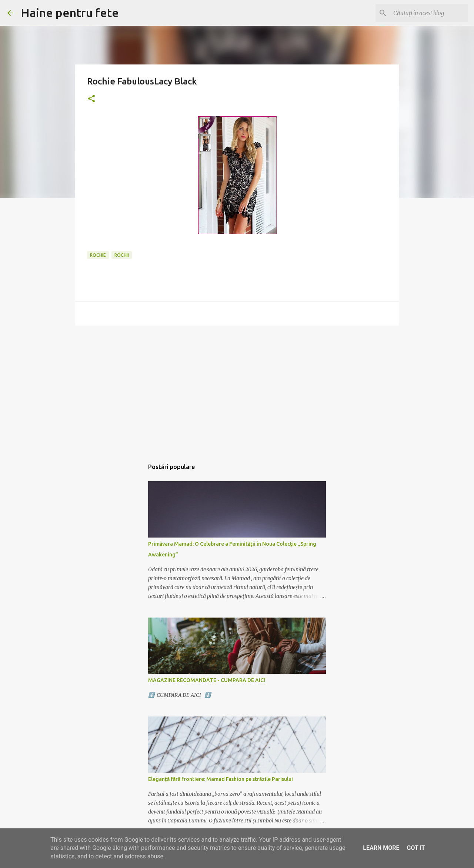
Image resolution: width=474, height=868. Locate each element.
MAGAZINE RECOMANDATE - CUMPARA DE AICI (207, 680)
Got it (416, 848)
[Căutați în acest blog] (429, 13)
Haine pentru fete (70, 13)
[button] (91, 99)
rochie (98, 255)
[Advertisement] (237, 389)
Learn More (381, 848)
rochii (122, 255)
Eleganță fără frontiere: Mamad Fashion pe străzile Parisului (221, 779)
